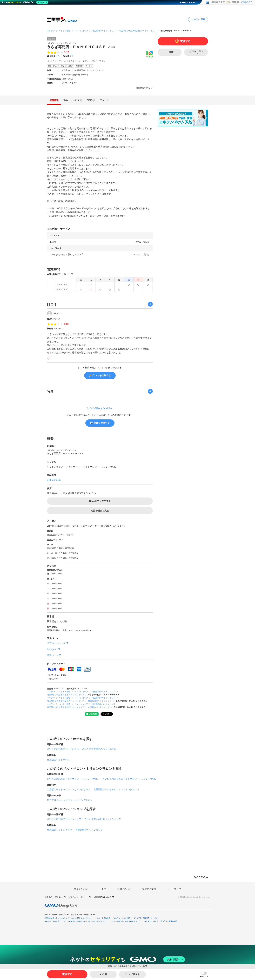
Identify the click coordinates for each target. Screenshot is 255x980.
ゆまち (57, 313)
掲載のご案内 (149, 889)
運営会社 (60, 897)
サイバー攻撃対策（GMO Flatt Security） (126, 921)
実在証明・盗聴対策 (52, 921)
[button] (204, 974)
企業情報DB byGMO (104, 897)
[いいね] (49, 358)
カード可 (89, 66)
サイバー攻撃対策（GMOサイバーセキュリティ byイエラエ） (85, 921)
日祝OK (70, 66)
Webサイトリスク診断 (122, 918)
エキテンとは (81, 889)
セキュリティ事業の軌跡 (168, 921)
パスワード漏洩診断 (103, 918)
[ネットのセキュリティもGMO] (25, 2)
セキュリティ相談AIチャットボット (146, 918)
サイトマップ (174, 889)
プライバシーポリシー (79, 897)
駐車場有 (79, 66)
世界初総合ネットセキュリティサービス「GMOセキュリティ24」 (68, 918)
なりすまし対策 (150, 921)
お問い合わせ (124, 889)
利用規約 (48, 897)
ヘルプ (102, 889)
